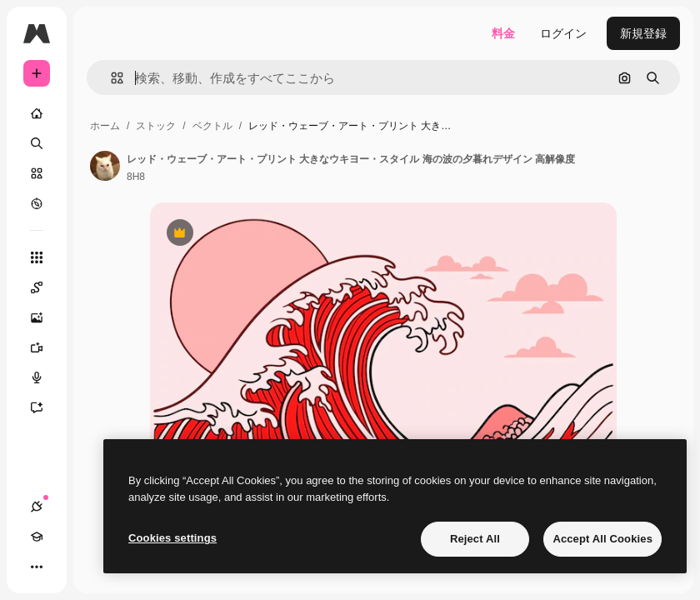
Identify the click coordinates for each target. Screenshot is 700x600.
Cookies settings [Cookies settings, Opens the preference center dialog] (172, 538)
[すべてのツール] (37, 257)
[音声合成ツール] (45, 377)
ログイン (563, 33)
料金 (503, 33)
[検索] (37, 143)
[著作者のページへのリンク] (105, 166)
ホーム (105, 126)
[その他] (37, 567)
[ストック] (37, 173)
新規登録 (643, 33)
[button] (110, 78)
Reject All (475, 539)
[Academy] (37, 537)
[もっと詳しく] (37, 203)
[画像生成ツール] (45, 317)
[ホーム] (37, 113)
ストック (156, 126)
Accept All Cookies (602, 539)
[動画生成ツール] (45, 347)
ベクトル (212, 126)
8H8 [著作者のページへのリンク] (136, 177)
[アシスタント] (45, 407)
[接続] (37, 507)
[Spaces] (45, 287)
